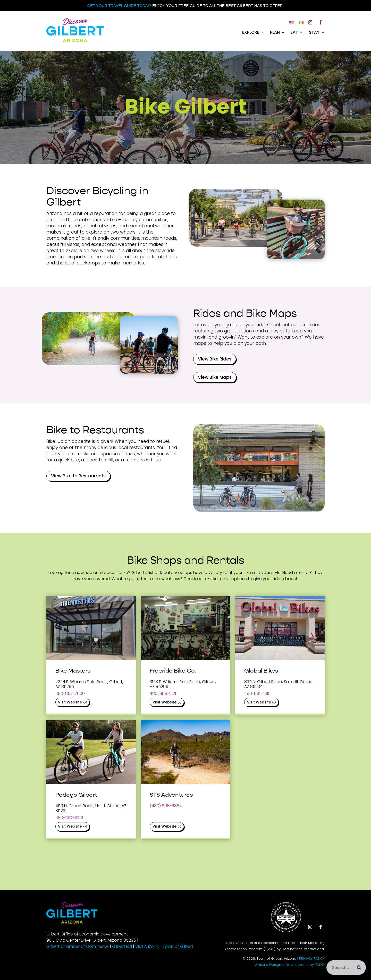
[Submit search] (359, 968)
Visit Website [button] (70, 702)
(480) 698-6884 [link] (166, 806)
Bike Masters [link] (73, 671)
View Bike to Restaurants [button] (78, 476)
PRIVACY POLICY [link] (312, 958)
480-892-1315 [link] (257, 694)
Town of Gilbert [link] (178, 946)
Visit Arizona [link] (147, 946)
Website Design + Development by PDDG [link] (290, 965)
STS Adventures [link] (171, 795)
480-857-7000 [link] (70, 694)
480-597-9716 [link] (69, 818)
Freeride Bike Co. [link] (173, 671)
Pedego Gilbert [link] (76, 795)
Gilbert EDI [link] (122, 946)
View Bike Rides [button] (215, 359)
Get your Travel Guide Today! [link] (119, 6)
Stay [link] (314, 33)
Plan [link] (275, 33)
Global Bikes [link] (261, 671)
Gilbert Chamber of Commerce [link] (78, 946)
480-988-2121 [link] (163, 694)
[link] (75, 41)
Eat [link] (294, 33)
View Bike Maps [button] (215, 377)
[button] (310, 22)
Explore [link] (251, 33)
